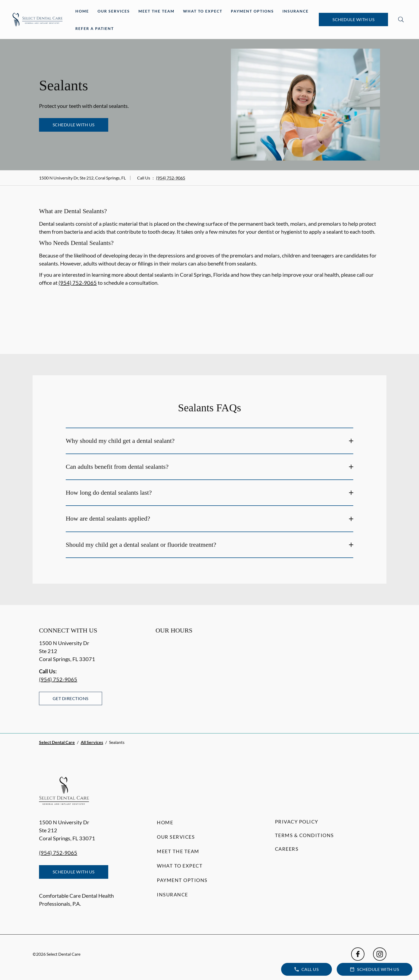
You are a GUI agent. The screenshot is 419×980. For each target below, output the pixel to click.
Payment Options (252, 11)
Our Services (114, 11)
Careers (287, 849)
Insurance (296, 11)
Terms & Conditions (304, 835)
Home (82, 11)
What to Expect (203, 11)
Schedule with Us (353, 19)
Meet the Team (156, 11)
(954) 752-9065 (171, 178)
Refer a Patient (95, 28)
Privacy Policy (297, 822)
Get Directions (71, 698)
